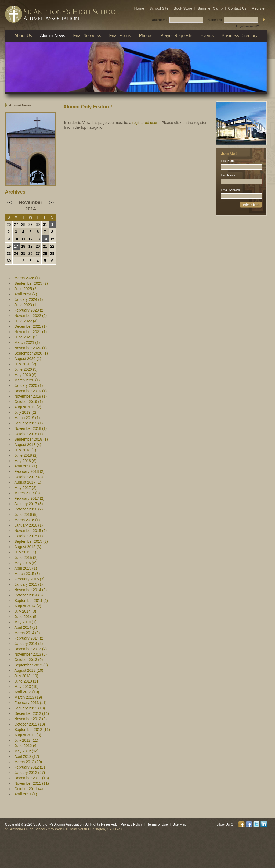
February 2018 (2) (30, 471)
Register (259, 8)
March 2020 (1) (27, 380)
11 (23, 239)
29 (31, 224)
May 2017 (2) (26, 488)
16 (9, 246)
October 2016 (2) (29, 509)
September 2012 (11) (32, 730)
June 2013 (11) (27, 681)
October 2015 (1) (29, 536)
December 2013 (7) (31, 649)
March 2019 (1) (27, 418)
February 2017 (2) (30, 498)
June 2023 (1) (26, 305)
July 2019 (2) (25, 412)
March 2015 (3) (27, 574)
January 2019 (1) (29, 423)
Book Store (183, 8)
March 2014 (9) (27, 633)
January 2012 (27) (30, 773)
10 (16, 239)
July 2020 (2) (25, 364)
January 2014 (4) (29, 644)
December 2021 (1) (31, 326)
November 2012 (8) (31, 719)
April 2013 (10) (27, 692)
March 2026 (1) (27, 278)
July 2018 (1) (25, 450)
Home (139, 8)
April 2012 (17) (27, 756)
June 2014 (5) (26, 617)
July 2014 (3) (25, 611)
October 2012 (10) (30, 724)
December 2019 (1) (31, 391)
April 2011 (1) (26, 794)
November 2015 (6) (31, 531)
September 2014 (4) (31, 601)
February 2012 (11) (31, 767)
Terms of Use (158, 824)
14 (45, 239)
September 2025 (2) (31, 283)
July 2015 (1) (25, 552)
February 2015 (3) (30, 579)
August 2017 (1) (28, 482)
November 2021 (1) (31, 332)
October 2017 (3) (29, 477)
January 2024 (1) (29, 299)
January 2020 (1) (29, 385)
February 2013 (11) (31, 703)
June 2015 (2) (26, 558)
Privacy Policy (132, 824)
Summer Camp (210, 8)
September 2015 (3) (31, 541)
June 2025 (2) (26, 289)
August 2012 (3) (28, 735)
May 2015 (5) (26, 563)
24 (16, 253)
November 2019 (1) (31, 396)
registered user (145, 123)
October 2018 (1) (29, 434)
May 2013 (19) (27, 687)
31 (45, 224)
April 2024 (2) (26, 294)
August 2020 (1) (28, 359)
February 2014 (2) (30, 638)
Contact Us (237, 8)
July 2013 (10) (26, 676)
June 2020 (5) (26, 369)
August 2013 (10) (29, 670)
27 (16, 224)
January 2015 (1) (29, 584)
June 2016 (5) (26, 515)
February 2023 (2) (30, 310)
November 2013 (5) (31, 654)
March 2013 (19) (28, 697)
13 (38, 239)
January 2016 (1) (29, 525)
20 (38, 246)
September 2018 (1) (31, 439)
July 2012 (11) (26, 740)
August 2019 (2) (28, 407)
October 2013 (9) (29, 660)
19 (31, 246)
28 (23, 224)
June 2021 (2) (26, 337)
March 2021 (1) (27, 342)
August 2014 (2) (28, 606)
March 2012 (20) (28, 762)
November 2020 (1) (31, 348)
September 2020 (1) (31, 353)
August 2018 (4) (28, 445)
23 (9, 253)
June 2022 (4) (26, 321)
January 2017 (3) (29, 504)
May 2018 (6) (26, 461)
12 (31, 239)
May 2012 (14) (27, 751)
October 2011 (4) (29, 789)
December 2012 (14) (32, 713)
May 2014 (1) (26, 622)
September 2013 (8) (31, 665)
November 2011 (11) (32, 783)
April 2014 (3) (26, 627)
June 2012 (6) (26, 746)
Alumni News (20, 105)
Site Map (180, 824)
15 (52, 239)
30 (38, 224)
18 (23, 246)
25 (23, 253)
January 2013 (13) (30, 708)
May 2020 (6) (26, 375)
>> (52, 203)
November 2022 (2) (31, 316)
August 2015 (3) (28, 547)
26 (9, 224)
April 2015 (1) (26, 568)
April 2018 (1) (26, 466)
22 (52, 246)
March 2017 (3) (27, 493)
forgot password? (247, 26)
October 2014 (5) (29, 595)
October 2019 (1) (29, 402)
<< (9, 203)
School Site (159, 8)
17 (16, 246)
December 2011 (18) (32, 778)
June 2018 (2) (26, 455)
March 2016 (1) (27, 520)
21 (45, 246)
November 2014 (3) (31, 590)
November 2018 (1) (31, 428)
